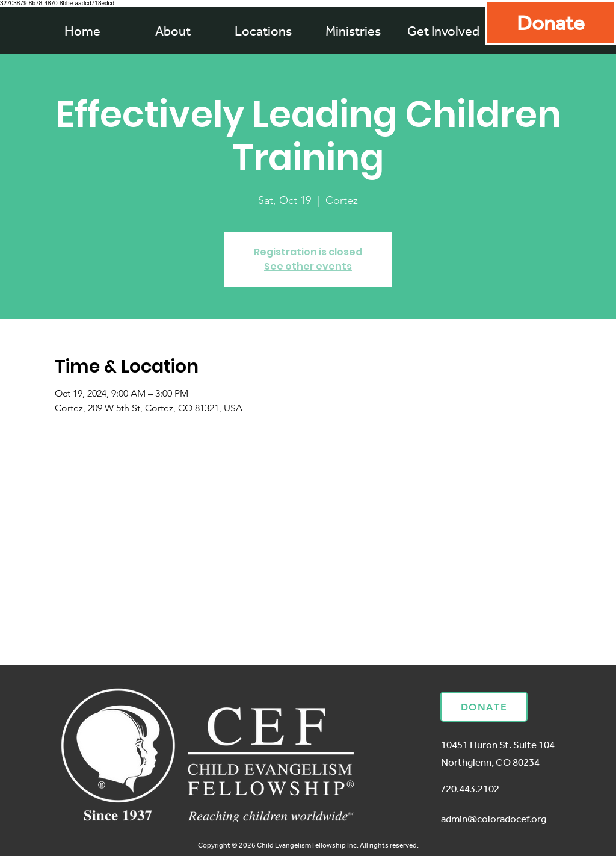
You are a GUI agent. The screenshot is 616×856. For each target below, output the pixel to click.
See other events (308, 266)
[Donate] (551, 23)
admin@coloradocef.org (494, 818)
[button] (353, 31)
